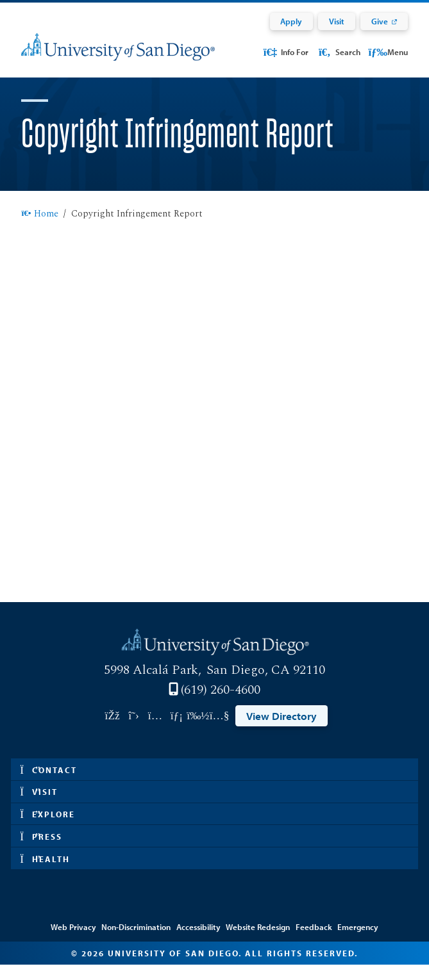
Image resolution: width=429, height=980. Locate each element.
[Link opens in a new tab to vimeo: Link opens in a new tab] (198, 731)
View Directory (282, 731)
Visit (337, 21)
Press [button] (41, 852)
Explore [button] (47, 829)
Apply (291, 21)
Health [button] (45, 874)
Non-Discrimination (136, 942)
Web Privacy (73, 942)
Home (39, 229)
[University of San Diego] (118, 55)
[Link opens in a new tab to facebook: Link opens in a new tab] (112, 731)
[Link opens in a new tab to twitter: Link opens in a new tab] (134, 731)
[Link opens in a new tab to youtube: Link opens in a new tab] (219, 731)
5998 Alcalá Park (151, 685)
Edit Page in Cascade (214, 925)
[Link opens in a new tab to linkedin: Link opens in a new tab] (177, 731)
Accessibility (198, 942)
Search (339, 52)
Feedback (314, 942)
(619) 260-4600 (221, 705)
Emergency (358, 942)
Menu (388, 52)
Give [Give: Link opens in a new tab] (380, 21)
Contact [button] (48, 785)
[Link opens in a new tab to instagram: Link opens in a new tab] (155, 731)
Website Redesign (258, 942)
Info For (285, 52)
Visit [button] (39, 807)
